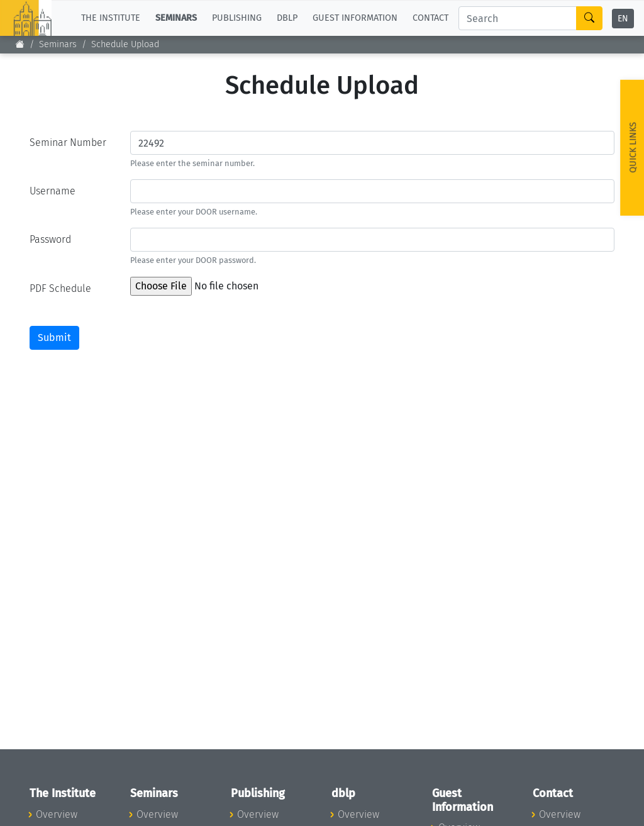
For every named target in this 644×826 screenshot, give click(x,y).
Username (53, 191)
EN (623, 19)
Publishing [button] (237, 18)
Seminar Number (68, 142)
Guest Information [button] (355, 18)
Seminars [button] (176, 18)
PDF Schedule (60, 288)
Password (50, 239)
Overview (57, 814)
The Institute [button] (111, 18)
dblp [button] (287, 18)
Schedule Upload (125, 44)
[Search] (518, 18)
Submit (54, 338)
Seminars (58, 44)
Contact (430, 18)
